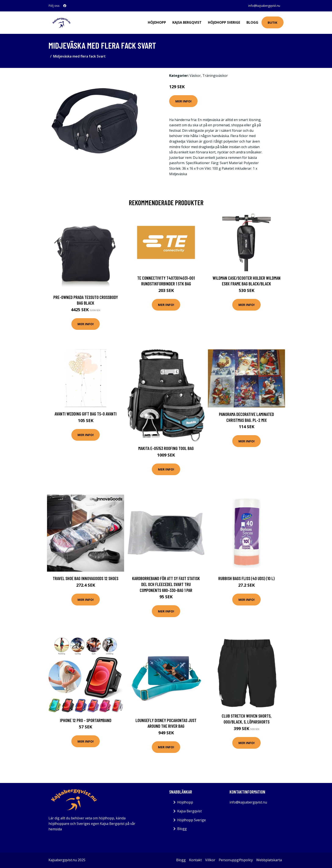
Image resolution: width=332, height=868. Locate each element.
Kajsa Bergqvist (187, 22)
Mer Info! (183, 101)
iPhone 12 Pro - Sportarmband (86, 720)
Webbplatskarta (269, 860)
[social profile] (65, 6)
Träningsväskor (215, 76)
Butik (273, 22)
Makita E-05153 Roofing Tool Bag (166, 448)
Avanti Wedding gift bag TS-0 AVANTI (86, 414)
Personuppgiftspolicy (236, 860)
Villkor (210, 860)
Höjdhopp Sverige (224, 22)
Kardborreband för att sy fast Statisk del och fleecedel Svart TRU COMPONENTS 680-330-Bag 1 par (166, 584)
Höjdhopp (157, 22)
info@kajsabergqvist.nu (264, 6)
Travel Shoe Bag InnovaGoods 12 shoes (86, 578)
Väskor (195, 76)
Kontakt (195, 860)
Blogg (252, 22)
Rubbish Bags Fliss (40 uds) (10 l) (246, 578)
